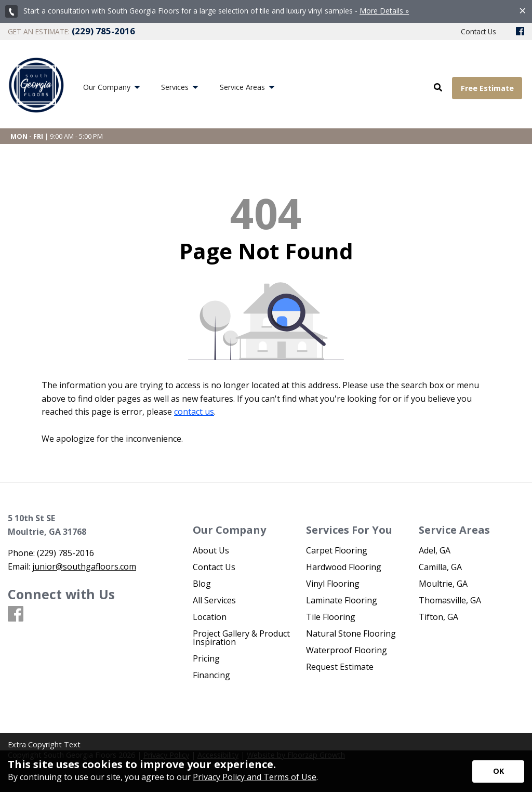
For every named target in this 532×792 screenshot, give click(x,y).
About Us (211, 550)
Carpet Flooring (337, 550)
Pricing (206, 658)
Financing (211, 675)
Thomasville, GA (450, 600)
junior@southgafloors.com (84, 566)
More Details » (384, 11)
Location (210, 617)
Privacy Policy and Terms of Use (255, 777)
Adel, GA (435, 550)
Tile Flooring (331, 617)
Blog (202, 584)
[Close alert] (523, 10)
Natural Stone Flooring (351, 633)
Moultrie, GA (443, 584)
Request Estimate (340, 667)
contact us (194, 412)
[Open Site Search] (438, 88)
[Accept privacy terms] (498, 771)
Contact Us (214, 567)
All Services (214, 600)
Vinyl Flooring (333, 584)
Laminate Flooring (342, 600)
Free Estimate (487, 88)
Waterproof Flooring (347, 650)
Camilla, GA (440, 567)
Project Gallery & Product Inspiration (241, 638)
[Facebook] (520, 32)
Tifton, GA (438, 617)
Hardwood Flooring (344, 567)
